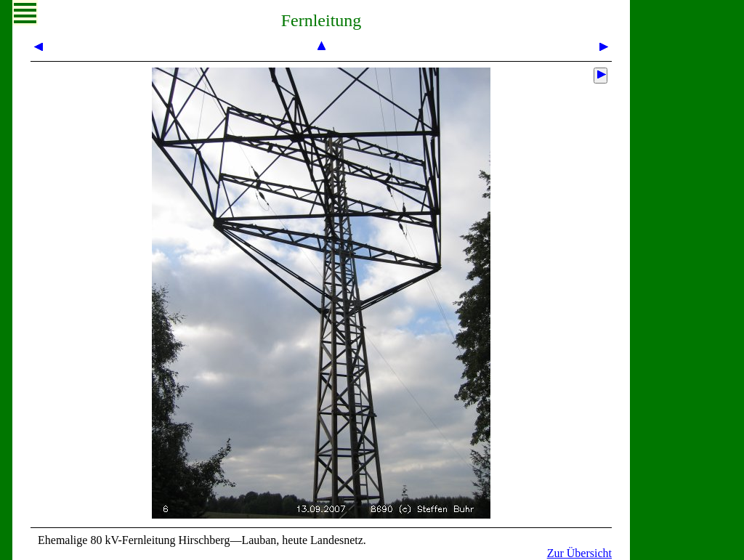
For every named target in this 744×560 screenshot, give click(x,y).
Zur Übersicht (579, 553)
